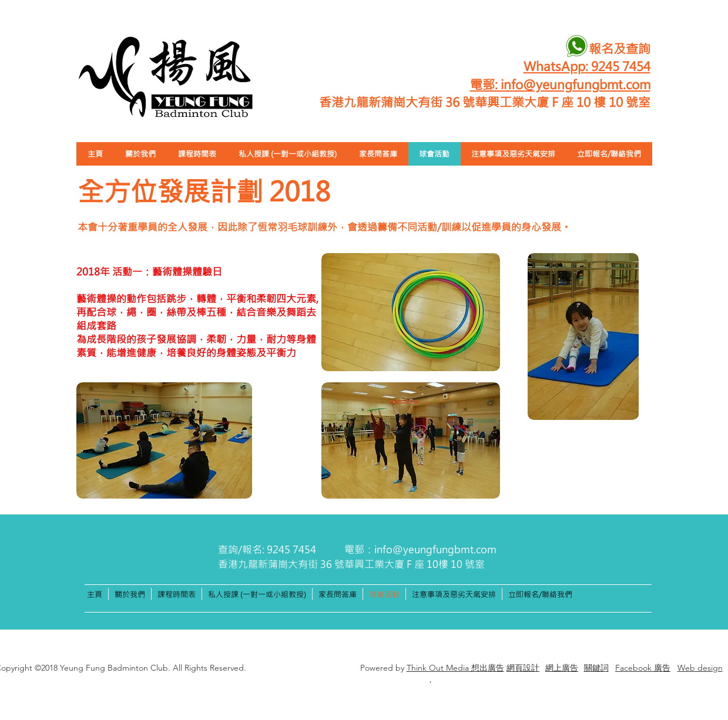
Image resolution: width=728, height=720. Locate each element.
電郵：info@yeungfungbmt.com (420, 549)
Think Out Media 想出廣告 (455, 668)
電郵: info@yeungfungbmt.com (560, 84)
